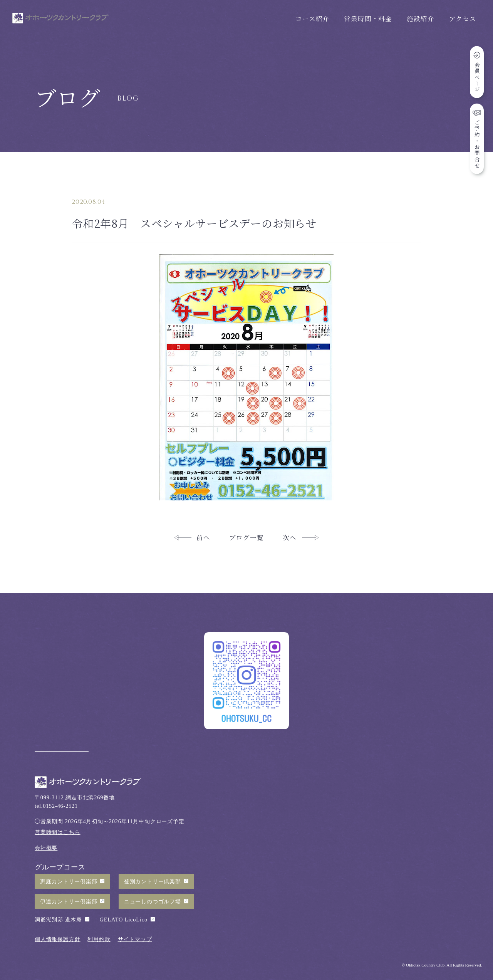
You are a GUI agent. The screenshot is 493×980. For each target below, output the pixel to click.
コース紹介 (312, 18)
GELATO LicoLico (124, 920)
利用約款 (99, 939)
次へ (290, 537)
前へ (203, 537)
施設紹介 (420, 18)
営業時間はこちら (58, 832)
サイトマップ (135, 939)
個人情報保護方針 (58, 939)
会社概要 (46, 848)
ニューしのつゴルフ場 (153, 901)
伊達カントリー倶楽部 (69, 901)
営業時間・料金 (368, 18)
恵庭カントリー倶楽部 (69, 881)
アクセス (463, 18)
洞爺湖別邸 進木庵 (58, 920)
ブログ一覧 (246, 537)
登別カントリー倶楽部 (153, 881)
